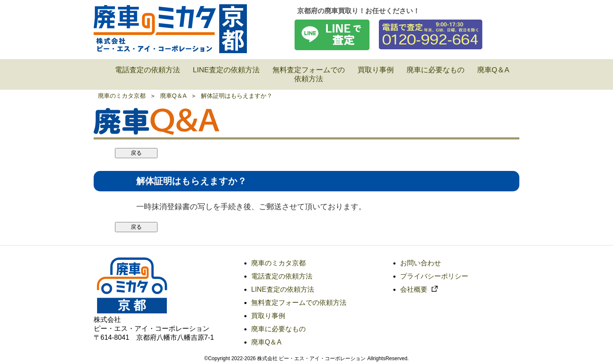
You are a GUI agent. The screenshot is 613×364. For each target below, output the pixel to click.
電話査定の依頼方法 (282, 276)
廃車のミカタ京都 (122, 96)
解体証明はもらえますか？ (237, 96)
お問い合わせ (421, 263)
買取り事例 (268, 316)
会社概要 (419, 289)
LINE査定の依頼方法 (283, 289)
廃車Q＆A (173, 96)
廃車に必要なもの (278, 329)
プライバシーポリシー (434, 276)
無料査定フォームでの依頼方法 (299, 303)
